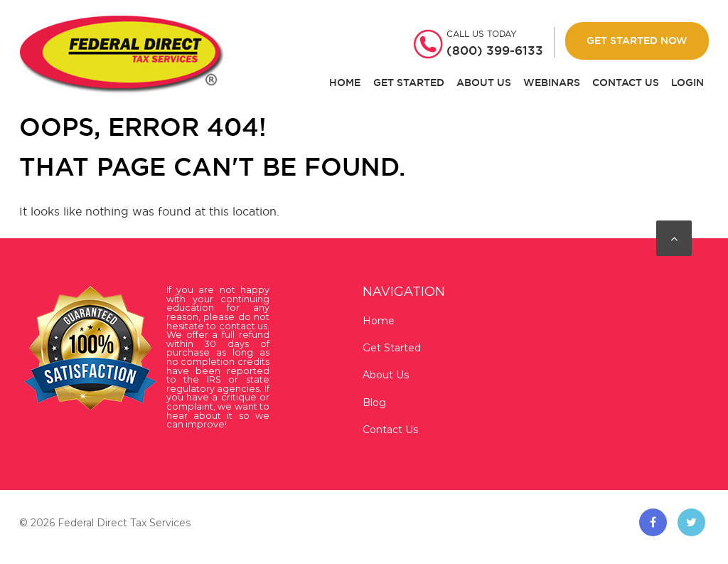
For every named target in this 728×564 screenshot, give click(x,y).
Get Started (409, 83)
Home (345, 83)
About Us (484, 83)
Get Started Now (637, 41)
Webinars (552, 83)
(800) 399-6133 (495, 50)
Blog (374, 403)
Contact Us (626, 83)
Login (687, 83)
